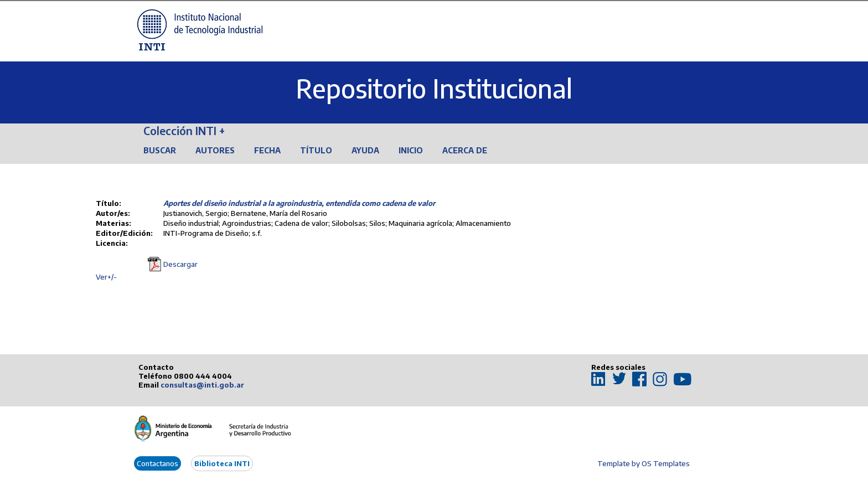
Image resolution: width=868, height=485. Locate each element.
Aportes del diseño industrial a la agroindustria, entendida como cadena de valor (299, 203)
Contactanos (157, 463)
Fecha (267, 150)
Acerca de (465, 150)
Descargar (180, 264)
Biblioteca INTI (222, 463)
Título (316, 150)
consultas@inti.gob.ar (202, 385)
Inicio (411, 150)
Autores (215, 150)
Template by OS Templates (644, 463)
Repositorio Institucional (434, 88)
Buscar (160, 150)
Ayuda (365, 150)
